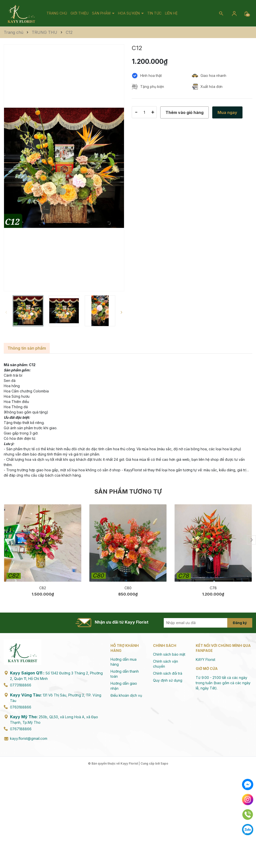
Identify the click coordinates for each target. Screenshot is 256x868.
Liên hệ (171, 13)
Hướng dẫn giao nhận (124, 686)
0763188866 (21, 707)
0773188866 (21, 685)
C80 (128, 588)
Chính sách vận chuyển (165, 664)
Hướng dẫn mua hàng (123, 662)
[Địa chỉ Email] (201, 623)
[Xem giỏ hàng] (246, 13)
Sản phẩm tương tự (128, 491)
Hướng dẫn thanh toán (125, 674)
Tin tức (154, 13)
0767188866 (21, 729)
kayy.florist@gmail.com (29, 738)
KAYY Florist (205, 660)
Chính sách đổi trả (168, 673)
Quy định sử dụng (168, 680)
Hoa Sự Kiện (129, 13)
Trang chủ (57, 13)
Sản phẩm (102, 13)
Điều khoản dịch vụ (126, 695)
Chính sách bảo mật (169, 654)
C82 (43, 588)
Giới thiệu (79, 13)
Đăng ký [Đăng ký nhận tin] (240, 623)
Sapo (164, 763)
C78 (213, 588)
